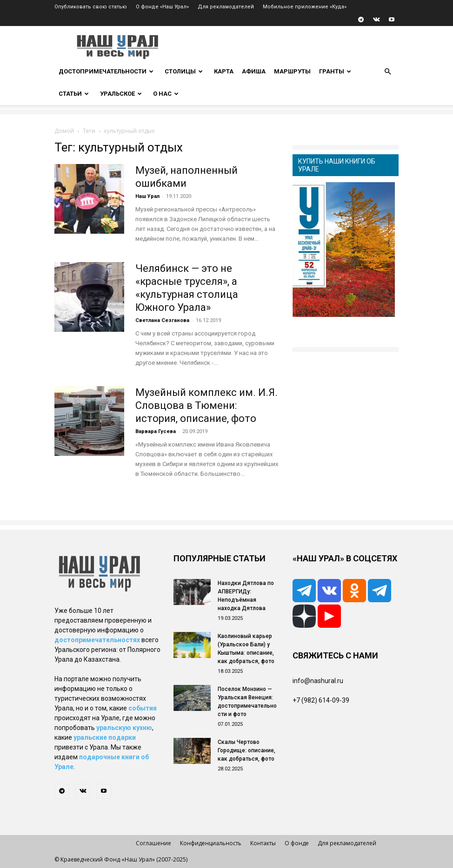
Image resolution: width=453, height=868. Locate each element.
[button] (387, 72)
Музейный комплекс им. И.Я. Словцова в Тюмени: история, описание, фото (207, 405)
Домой (64, 131)
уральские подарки (105, 737)
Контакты (263, 843)
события (143, 708)
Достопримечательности (106, 71)
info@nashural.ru (318, 681)
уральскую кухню (124, 728)
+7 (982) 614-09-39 (321, 700)
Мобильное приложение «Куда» (305, 7)
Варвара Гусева (156, 431)
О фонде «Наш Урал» (162, 7)
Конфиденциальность (211, 843)
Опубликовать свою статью (91, 7)
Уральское (121, 94)
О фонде (297, 843)
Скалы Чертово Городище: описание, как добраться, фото (246, 750)
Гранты (335, 71)
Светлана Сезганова (162, 320)
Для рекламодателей (226, 7)
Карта (224, 71)
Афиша (254, 71)
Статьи (74, 94)
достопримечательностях (97, 640)
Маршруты (292, 71)
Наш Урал (147, 196)
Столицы (184, 71)
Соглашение (153, 843)
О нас (166, 94)
